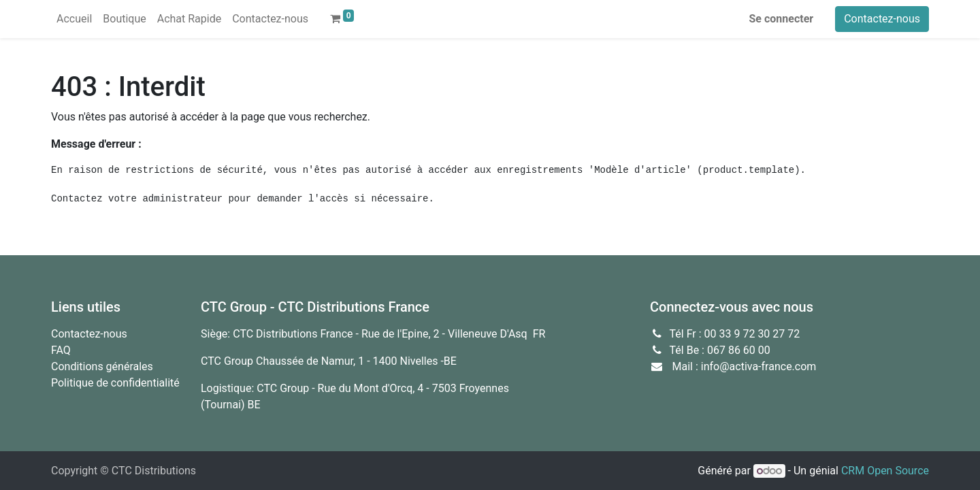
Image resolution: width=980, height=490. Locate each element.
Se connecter (782, 19)
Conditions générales (102, 366)
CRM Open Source (885, 471)
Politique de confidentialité (115, 383)
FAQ (61, 350)
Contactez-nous (882, 19)
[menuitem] (74, 19)
